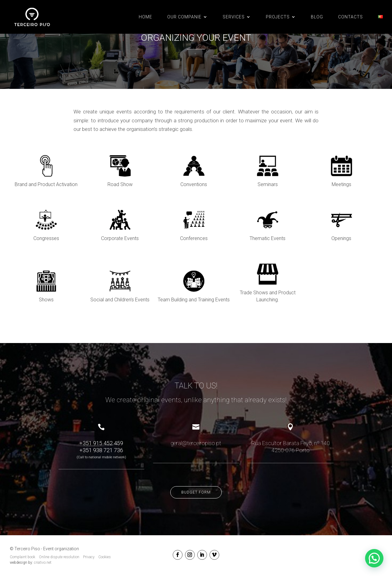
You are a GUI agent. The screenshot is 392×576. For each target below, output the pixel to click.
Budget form (196, 492)
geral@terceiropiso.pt (196, 443)
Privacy (89, 557)
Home (145, 17)
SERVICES (234, 17)
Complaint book (23, 557)
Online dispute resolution (59, 557)
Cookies (105, 557)
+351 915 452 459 (101, 443)
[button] (374, 558)
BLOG (317, 17)
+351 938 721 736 (101, 450)
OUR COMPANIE (184, 17)
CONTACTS (351, 17)
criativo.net (43, 563)
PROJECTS (278, 17)
